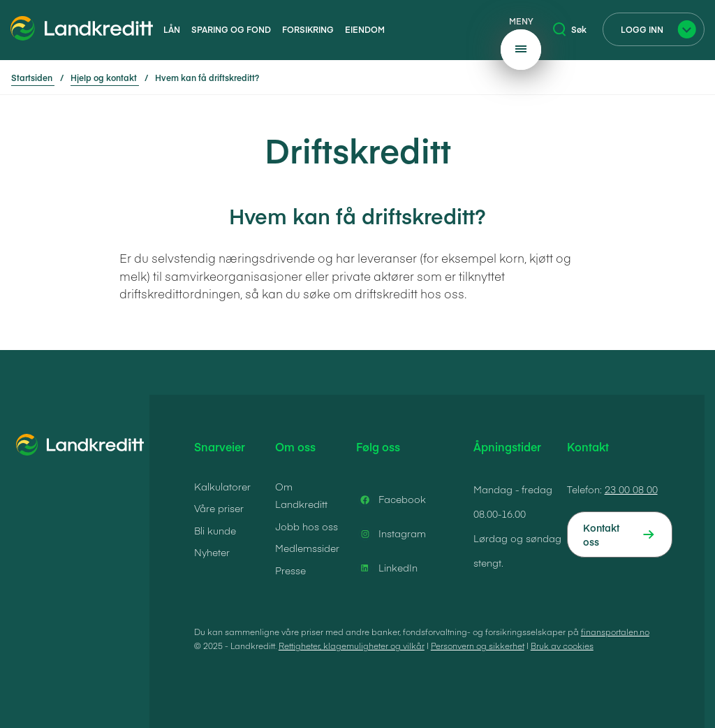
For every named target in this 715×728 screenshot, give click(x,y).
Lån (172, 29)
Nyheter (212, 552)
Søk (570, 29)
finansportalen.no (615, 632)
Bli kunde (215, 530)
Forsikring (308, 29)
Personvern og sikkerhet (478, 646)
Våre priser (219, 508)
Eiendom (365, 29)
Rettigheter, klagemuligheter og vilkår (352, 646)
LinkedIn (387, 568)
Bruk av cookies (562, 646)
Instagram (391, 534)
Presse (290, 570)
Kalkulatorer (222, 486)
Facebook (391, 500)
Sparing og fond (231, 29)
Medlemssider (307, 548)
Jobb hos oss (307, 526)
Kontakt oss (601, 534)
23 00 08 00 (631, 489)
